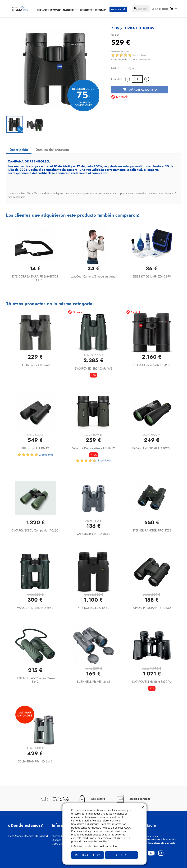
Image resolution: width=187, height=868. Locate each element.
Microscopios (87, 10)
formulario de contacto (162, 843)
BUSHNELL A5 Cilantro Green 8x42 (35, 680)
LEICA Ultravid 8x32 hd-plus (152, 365)
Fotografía (101, 10)
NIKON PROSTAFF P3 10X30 (152, 608)
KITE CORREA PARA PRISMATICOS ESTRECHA (35, 278)
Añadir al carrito (140, 90)
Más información (81, 846)
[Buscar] (141, 9)
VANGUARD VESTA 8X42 (93, 534)
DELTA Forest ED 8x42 (35, 365)
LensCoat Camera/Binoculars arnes (93, 276)
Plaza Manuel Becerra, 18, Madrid (28, 836)
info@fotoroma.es (150, 839)
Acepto (121, 855)
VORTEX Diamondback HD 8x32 (93, 448)
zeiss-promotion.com (138, 166)
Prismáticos (43, 10)
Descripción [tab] (19, 150)
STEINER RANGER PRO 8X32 (152, 530)
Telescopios (69, 10)
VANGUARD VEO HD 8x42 (35, 608)
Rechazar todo (88, 855)
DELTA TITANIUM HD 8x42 (35, 761)
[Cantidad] (137, 79)
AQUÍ (127, 828)
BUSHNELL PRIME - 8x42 (93, 682)
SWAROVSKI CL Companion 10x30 (35, 530)
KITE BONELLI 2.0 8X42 (93, 608)
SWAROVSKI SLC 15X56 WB (93, 369)
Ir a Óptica (116, 9)
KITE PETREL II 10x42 (35, 448)
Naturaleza (56, 10)
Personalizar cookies (106, 846)
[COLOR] (131, 68)
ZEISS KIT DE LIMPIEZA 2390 (152, 276)
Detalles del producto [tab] (52, 150)
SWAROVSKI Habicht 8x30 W (152, 682)
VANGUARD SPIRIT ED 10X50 (152, 448)
